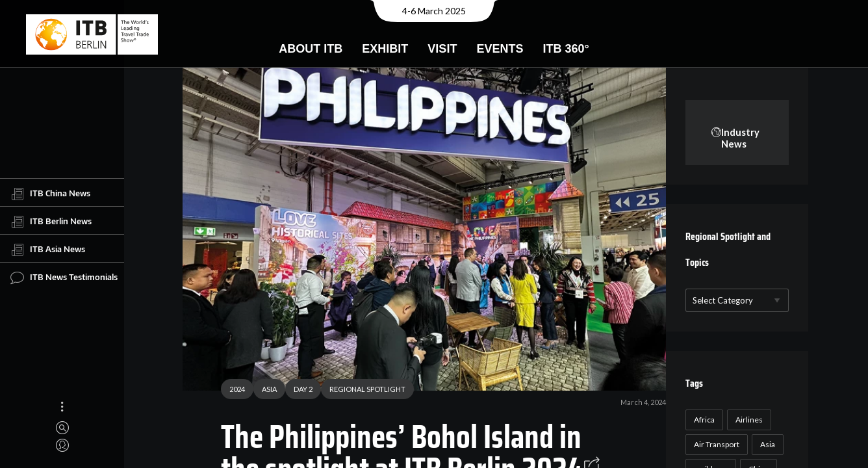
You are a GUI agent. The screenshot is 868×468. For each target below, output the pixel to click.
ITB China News (50, 194)
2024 (233, 391)
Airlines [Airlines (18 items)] (747, 420)
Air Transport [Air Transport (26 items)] (714, 444)
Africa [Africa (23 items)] (702, 420)
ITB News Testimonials (64, 278)
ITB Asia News (48, 250)
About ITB (311, 49)
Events (500, 49)
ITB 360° (566, 49)
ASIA (265, 391)
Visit (442, 49)
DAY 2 (299, 391)
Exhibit (385, 49)
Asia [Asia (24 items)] (765, 444)
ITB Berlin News (51, 222)
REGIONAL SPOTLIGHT (363, 391)
